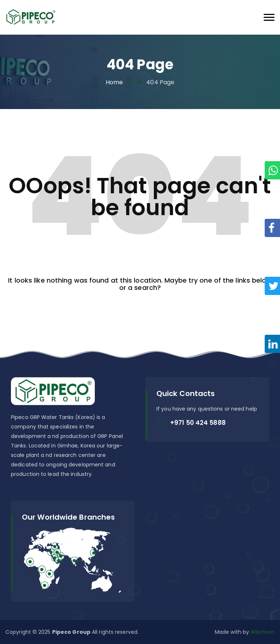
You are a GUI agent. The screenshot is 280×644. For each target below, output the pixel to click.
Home (114, 82)
